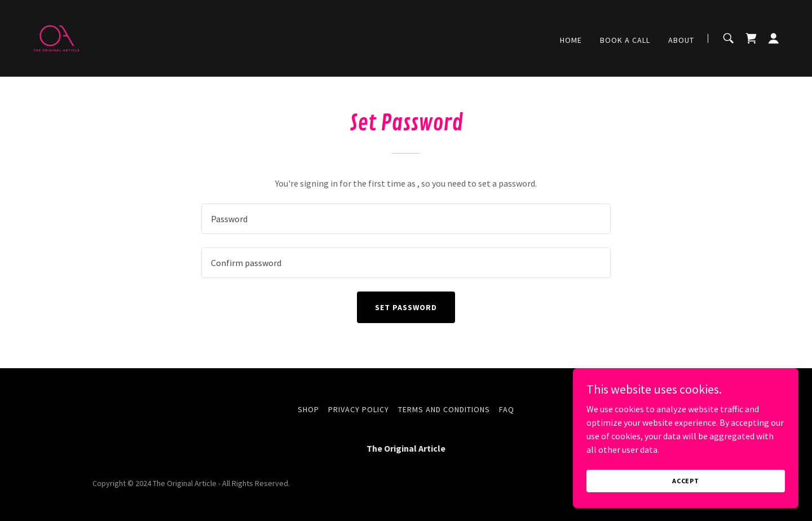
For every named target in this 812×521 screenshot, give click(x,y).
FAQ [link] (507, 409)
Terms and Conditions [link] (444, 409)
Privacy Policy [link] (359, 409)
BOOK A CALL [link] (625, 40)
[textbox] (406, 219)
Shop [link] (308, 409)
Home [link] (571, 40)
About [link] (681, 40)
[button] (774, 38)
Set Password (406, 307)
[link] (56, 37)
